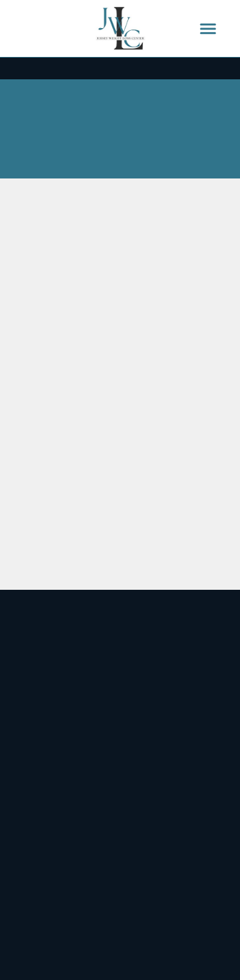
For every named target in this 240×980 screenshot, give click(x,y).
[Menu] (208, 29)
